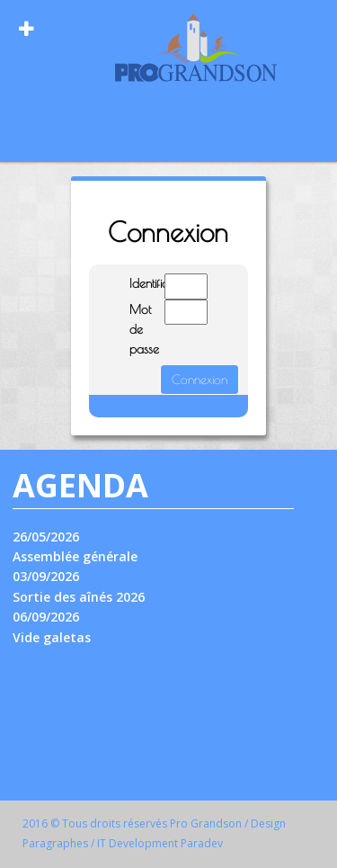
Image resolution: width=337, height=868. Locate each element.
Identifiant (133, 283)
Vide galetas (52, 637)
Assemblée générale (75, 556)
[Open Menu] (27, 29)
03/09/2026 (46, 576)
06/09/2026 (46, 617)
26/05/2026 (46, 537)
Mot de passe (133, 330)
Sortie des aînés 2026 (79, 597)
